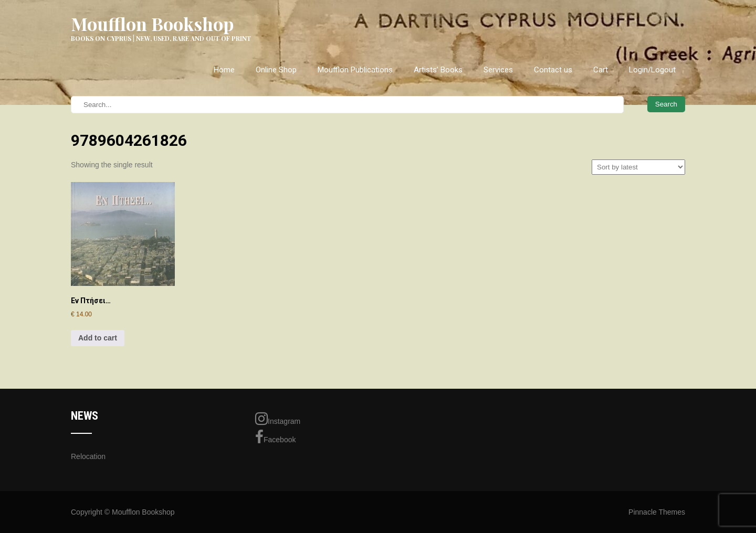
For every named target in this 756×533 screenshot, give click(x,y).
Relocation (88, 456)
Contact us (553, 70)
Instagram (278, 419)
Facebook (275, 437)
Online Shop (276, 70)
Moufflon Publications (355, 70)
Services (498, 70)
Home (224, 70)
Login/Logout (652, 70)
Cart (601, 70)
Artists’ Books (438, 70)
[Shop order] (638, 167)
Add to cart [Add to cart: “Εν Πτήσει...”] (98, 338)
